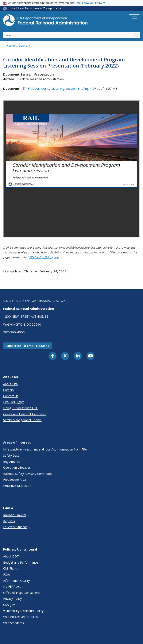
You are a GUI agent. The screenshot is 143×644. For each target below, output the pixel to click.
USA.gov (9, 605)
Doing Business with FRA (20, 408)
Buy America (12, 462)
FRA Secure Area (15, 480)
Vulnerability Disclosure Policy (23, 611)
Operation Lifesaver (19, 467)
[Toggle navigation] (134, 18)
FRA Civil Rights (14, 402)
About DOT (11, 556)
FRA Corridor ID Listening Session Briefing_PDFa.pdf (66, 88)
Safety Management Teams (22, 420)
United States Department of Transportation (35, 8)
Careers (8, 390)
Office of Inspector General (22, 593)
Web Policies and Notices (20, 617)
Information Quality (16, 581)
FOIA (7, 574)
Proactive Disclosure (17, 486)
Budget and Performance (21, 562)
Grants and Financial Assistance (25, 414)
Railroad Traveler (17, 515)
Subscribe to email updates (28, 346)
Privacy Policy (12, 599)
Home (11, 45)
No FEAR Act (12, 586)
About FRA (10, 384)
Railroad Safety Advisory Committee (28, 474)
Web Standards (13, 623)
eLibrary (24, 45)
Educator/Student (17, 527)
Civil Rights (11, 568)
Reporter (9, 521)
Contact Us (11, 396)
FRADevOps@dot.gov (44, 257)
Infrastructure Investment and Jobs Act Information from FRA (45, 449)
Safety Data (11, 455)
